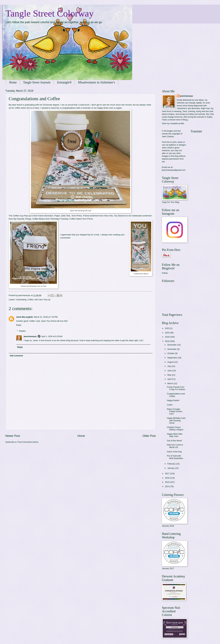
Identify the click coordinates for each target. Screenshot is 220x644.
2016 (167, 478)
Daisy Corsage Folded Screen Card (175, 411)
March (170, 383)
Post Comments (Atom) (28, 442)
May (169, 375)
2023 (167, 328)
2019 (167, 337)
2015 (167, 482)
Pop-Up (47, 300)
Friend (86, 216)
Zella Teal (66, 216)
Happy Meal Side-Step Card (175, 435)
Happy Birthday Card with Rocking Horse (176, 420)
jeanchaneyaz (30, 336)
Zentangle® (64, 82)
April (170, 379)
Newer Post (13, 436)
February (172, 464)
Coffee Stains (76, 219)
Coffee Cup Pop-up (22, 216)
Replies (23, 331)
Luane (170, 405)
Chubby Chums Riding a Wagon (175, 428)
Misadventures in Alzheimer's (97, 82)
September (173, 358)
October (171, 353)
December (172, 345)
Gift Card (39, 300)
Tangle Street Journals (37, 82)
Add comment (16, 356)
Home (13, 82)
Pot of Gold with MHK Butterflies (175, 457)
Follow (165, 273)
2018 (167, 341)
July (169, 366)
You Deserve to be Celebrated (128, 216)
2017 (167, 474)
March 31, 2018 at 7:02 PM (46, 317)
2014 (167, 486)
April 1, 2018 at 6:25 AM (52, 336)
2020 (167, 333)
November (172, 349)
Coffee (31, 300)
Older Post (149, 436)
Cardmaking (21, 300)
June (170, 371)
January (171, 468)
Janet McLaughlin (25, 317)
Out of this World (174, 441)
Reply (19, 325)
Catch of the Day (174, 452)
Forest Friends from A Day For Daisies (176, 388)
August (171, 362)
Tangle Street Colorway (49, 13)
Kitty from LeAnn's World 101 (175, 446)
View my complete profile (173, 123)
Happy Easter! (173, 400)
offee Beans (40, 219)
